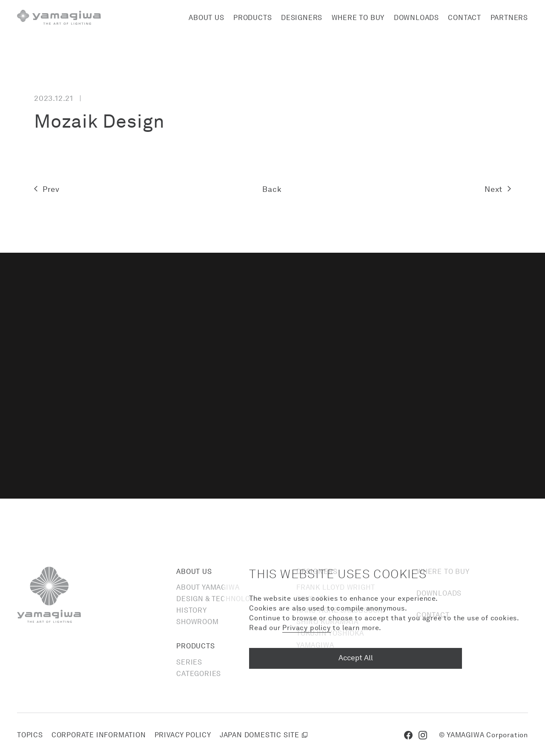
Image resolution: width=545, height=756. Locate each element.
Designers (302, 18)
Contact (465, 18)
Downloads (416, 18)
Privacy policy (183, 735)
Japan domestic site (260, 735)
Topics (30, 735)
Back (272, 189)
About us (206, 18)
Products (252, 18)
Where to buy (358, 18)
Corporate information (99, 735)
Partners (509, 18)
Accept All (356, 658)
